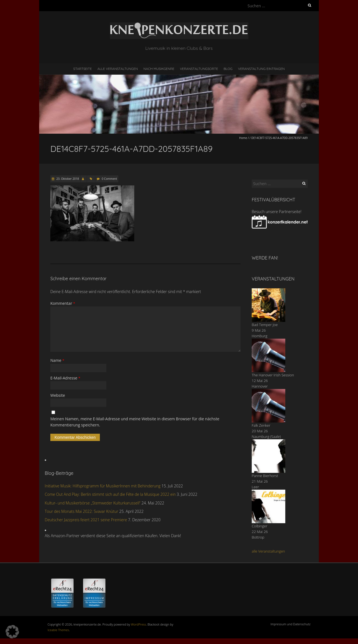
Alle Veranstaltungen (117, 69)
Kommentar (63, 303)
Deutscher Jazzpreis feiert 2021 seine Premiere (86, 520)
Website (58, 395)
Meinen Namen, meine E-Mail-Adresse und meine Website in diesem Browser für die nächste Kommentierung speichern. (135, 422)
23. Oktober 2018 (67, 179)
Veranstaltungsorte (199, 69)
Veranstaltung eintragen (261, 69)
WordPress (138, 624)
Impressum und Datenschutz (290, 624)
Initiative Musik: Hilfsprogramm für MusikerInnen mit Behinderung (103, 486)
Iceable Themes (58, 630)
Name (57, 360)
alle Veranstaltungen (268, 551)
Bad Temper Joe (265, 325)
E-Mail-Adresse (65, 378)
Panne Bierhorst (265, 476)
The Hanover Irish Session (273, 375)
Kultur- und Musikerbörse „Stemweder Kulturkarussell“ (93, 503)
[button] (12, 632)
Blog (228, 69)
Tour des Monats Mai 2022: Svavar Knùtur (82, 511)
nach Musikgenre (159, 69)
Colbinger (260, 526)
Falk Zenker (261, 425)
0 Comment (109, 179)
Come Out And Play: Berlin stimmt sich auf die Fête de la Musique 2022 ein (110, 494)
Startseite (83, 69)
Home (243, 138)
